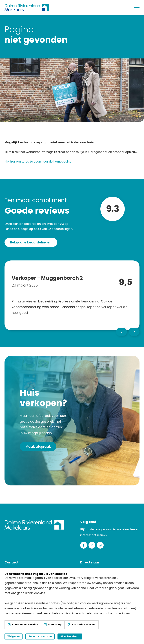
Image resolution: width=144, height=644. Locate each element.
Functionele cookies (25, 625)
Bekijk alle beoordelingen (31, 243)
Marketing (55, 625)
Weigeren (15, 636)
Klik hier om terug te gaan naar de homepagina (38, 162)
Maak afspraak (38, 447)
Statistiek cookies (84, 625)
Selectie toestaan (45, 636)
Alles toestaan (79, 636)
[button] (121, 332)
